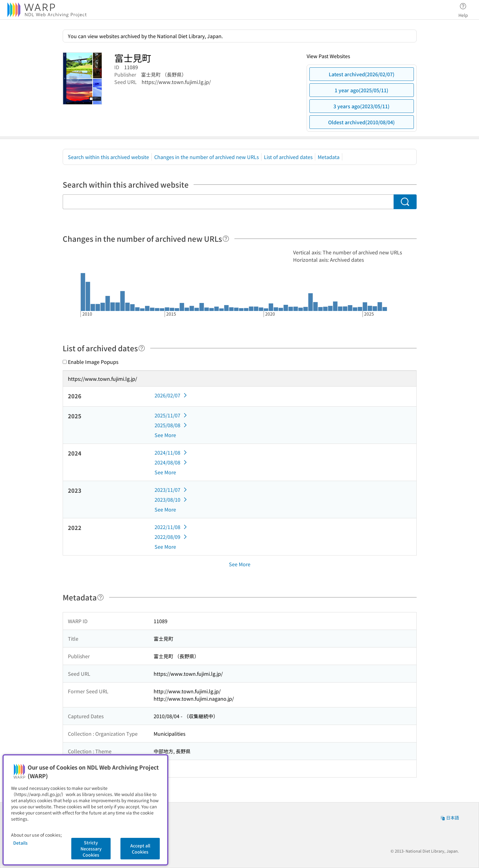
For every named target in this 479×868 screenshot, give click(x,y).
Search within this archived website (108, 157)
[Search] (405, 202)
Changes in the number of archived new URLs (206, 157)
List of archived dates (288, 157)
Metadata (329, 157)
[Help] (226, 239)
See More (165, 435)
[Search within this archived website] (228, 202)
